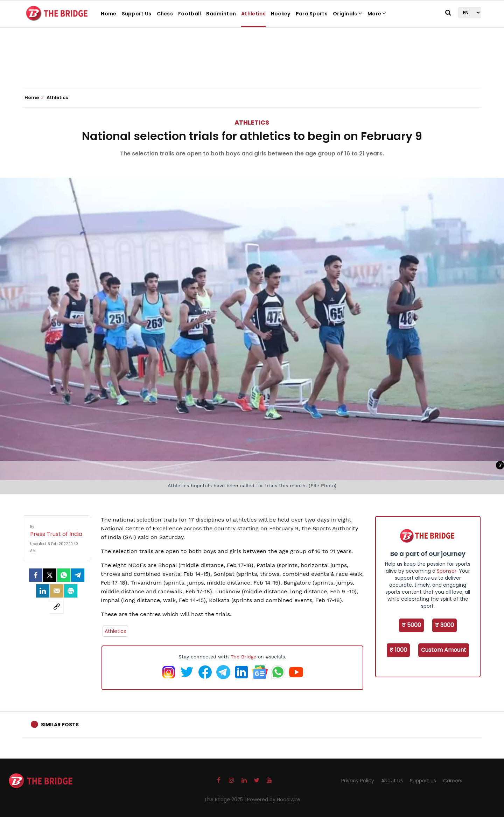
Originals (348, 14)
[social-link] (57, 607)
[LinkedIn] (43, 591)
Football (190, 14)
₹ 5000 (411, 625)
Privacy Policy (358, 781)
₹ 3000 (444, 625)
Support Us (137, 14)
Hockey (281, 14)
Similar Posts (60, 725)
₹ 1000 (398, 650)
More (377, 14)
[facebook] (36, 575)
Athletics (253, 14)
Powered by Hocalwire (274, 799)
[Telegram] (78, 575)
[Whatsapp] (64, 575)
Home (108, 14)
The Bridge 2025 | (226, 799)
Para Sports (312, 14)
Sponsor (447, 571)
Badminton (221, 14)
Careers (453, 781)
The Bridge (243, 657)
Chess (165, 14)
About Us (392, 781)
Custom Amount (444, 650)
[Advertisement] (252, 67)
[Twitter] (50, 575)
